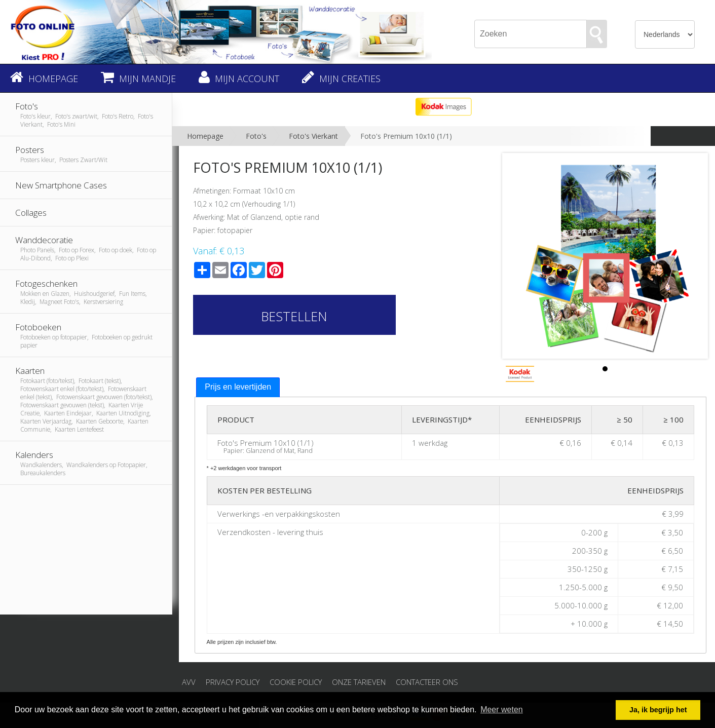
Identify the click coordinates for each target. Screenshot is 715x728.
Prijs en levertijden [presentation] (238, 387)
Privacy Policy (233, 682)
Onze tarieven (359, 682)
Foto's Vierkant (313, 136)
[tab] (238, 387)
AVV (189, 682)
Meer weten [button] (502, 710)
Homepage (205, 136)
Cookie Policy (296, 682)
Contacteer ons (427, 682)
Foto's (256, 136)
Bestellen (294, 316)
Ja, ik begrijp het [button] (658, 710)
